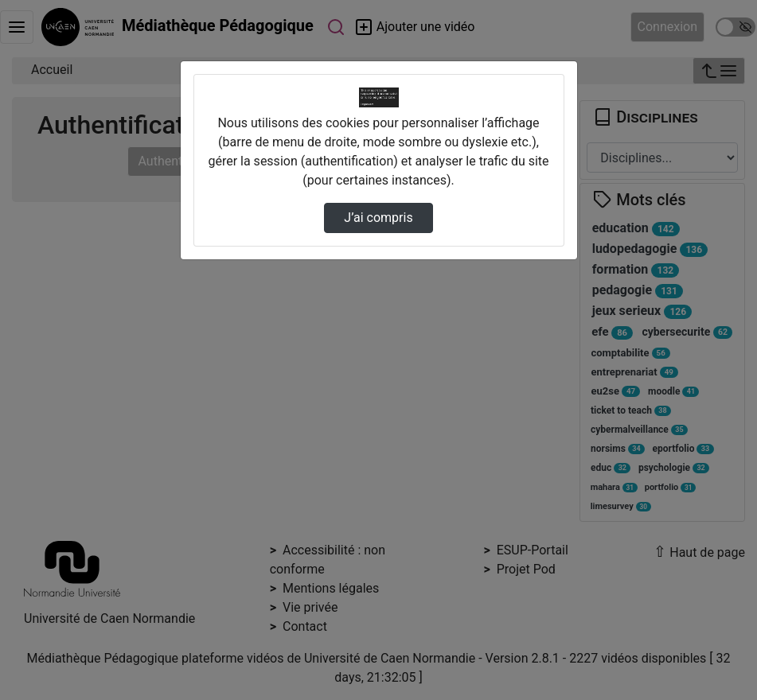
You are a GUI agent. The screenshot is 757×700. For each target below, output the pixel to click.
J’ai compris (378, 218)
